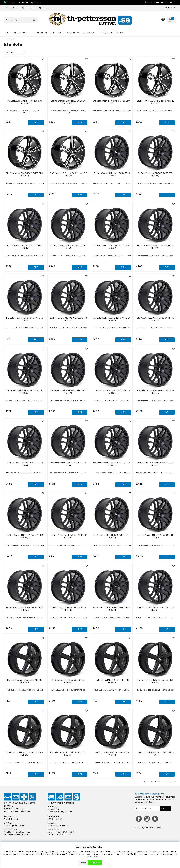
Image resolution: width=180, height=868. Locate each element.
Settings (83, 863)
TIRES (8, 33)
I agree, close (95, 863)
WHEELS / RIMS (20, 33)
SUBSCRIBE (165, 808)
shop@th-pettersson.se (14, 826)
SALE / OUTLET (107, 33)
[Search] (21, 20)
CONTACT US (170, 8)
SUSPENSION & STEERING (69, 33)
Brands (120, 33)
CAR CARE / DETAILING (45, 33)
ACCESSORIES (88, 33)
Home (6, 39)
